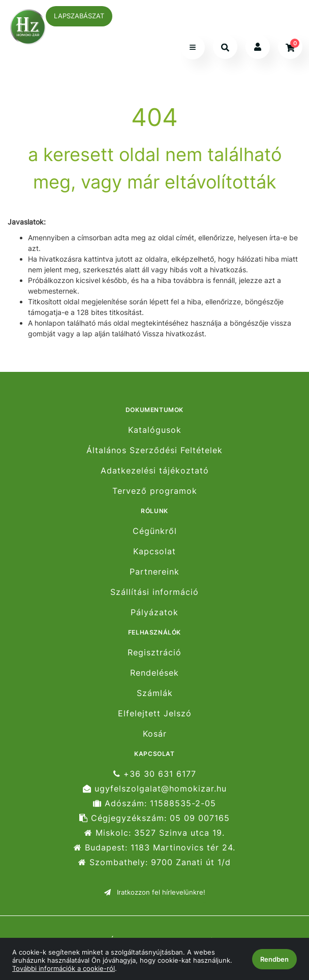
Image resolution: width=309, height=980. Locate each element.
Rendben (274, 959)
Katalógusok (155, 430)
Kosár (155, 734)
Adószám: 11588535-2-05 (154, 803)
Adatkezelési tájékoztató (155, 471)
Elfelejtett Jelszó (155, 714)
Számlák (155, 693)
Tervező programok (155, 491)
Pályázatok (154, 612)
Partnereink (154, 572)
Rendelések (154, 673)
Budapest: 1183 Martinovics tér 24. (154, 848)
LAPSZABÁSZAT (79, 16)
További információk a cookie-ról (64, 968)
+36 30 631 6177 (155, 774)
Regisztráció (154, 652)
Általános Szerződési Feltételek (154, 450)
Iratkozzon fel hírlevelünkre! (155, 892)
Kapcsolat (154, 551)
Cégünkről (155, 531)
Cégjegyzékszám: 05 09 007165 (154, 818)
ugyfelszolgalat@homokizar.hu (155, 789)
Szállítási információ (154, 592)
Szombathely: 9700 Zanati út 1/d (154, 862)
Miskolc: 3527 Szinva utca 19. (154, 833)
